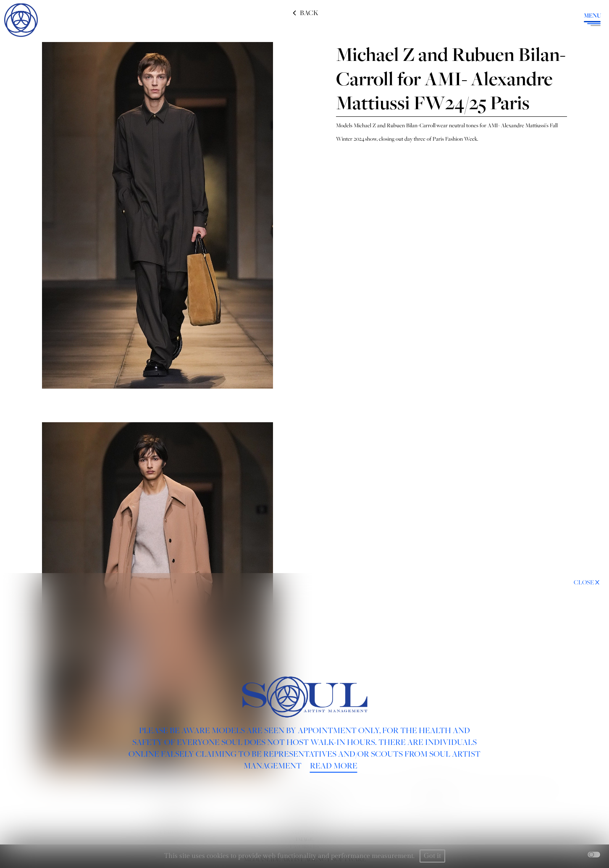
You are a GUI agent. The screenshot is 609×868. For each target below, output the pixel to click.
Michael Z (365, 125)
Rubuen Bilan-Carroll (412, 125)
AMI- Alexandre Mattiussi (517, 125)
